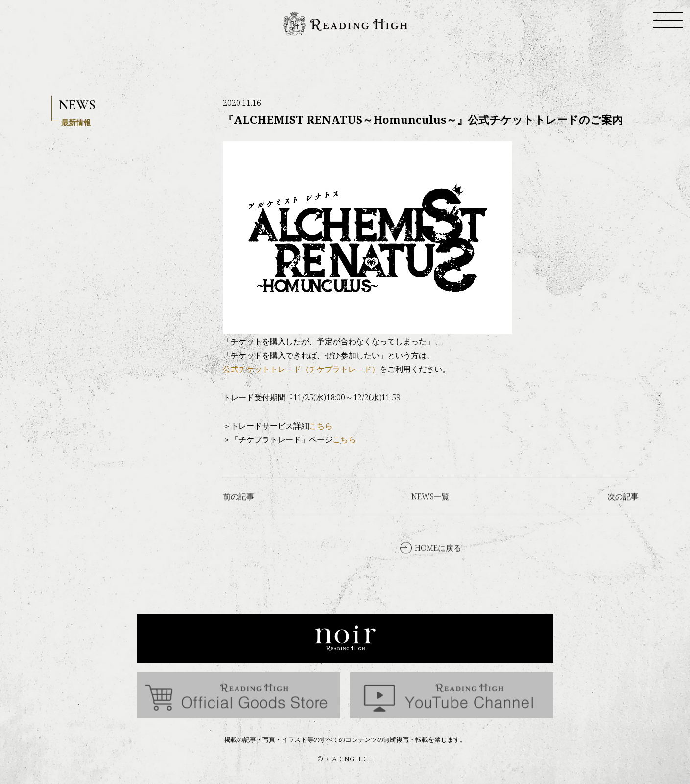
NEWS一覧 (430, 513)
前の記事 (238, 513)
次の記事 (623, 513)
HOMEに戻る (438, 564)
